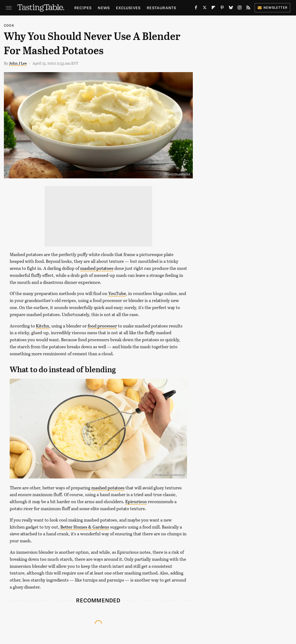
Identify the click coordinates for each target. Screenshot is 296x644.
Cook (9, 25)
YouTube (117, 293)
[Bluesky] (231, 9)
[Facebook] (196, 9)
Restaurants (161, 8)
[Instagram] (240, 9)
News (104, 8)
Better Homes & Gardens (85, 527)
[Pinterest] (222, 9)
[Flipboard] (213, 9)
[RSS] (248, 9)
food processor (102, 326)
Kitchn (43, 326)
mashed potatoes (97, 268)
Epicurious (136, 501)
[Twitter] (205, 9)
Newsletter (272, 7)
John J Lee (18, 63)
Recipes (83, 8)
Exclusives (128, 8)
